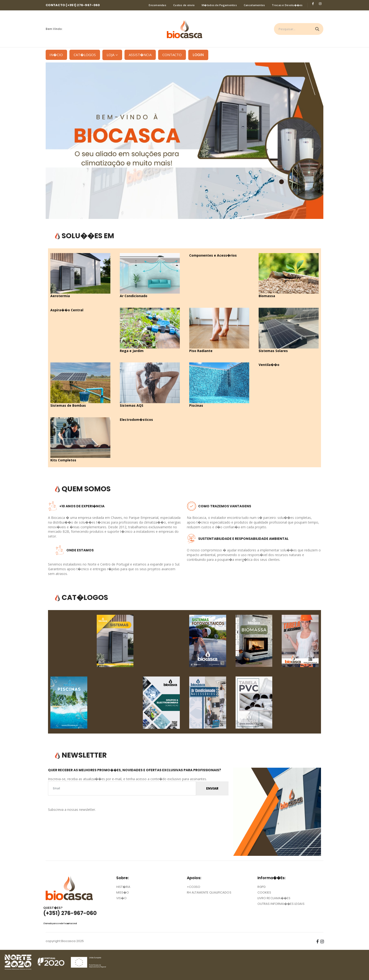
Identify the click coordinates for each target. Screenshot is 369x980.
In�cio (54, 55)
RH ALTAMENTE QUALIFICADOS (209, 892)
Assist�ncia (140, 55)
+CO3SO (194, 887)
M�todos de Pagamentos (219, 5)
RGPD (262, 887)
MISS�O (123, 892)
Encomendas (157, 5)
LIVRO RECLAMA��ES (274, 898)
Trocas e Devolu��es (287, 5)
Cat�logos (85, 55)
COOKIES (264, 892)
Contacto (172, 55)
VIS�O (121, 898)
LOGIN (198, 55)
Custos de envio (184, 5)
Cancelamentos (254, 5)
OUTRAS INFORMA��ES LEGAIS (281, 904)
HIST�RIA (123, 887)
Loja (110, 55)
